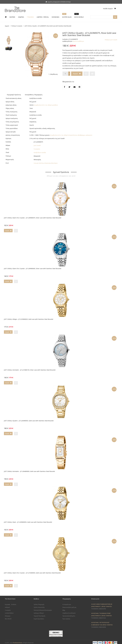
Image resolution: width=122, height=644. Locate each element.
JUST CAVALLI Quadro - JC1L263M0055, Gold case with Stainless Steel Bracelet (29, 420)
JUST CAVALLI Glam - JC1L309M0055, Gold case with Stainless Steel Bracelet (28, 521)
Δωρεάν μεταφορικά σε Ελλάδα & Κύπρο (58, 2)
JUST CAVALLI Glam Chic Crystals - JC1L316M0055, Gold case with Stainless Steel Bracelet (32, 572)
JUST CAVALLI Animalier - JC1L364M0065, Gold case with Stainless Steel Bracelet (29, 471)
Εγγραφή (7, 603)
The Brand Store (17, 641)
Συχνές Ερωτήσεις (39, 618)
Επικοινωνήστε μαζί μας (69, 606)
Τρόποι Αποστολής (39, 606)
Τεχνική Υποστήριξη (39, 615)
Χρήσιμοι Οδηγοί (39, 612)
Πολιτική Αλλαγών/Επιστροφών (43, 609)
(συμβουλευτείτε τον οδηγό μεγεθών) (46, 105)
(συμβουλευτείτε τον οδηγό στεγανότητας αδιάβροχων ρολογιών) (71, 135)
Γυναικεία (8, 609)
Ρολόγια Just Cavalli (111, 40)
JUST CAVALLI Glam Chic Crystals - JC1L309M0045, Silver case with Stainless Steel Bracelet (33, 268)
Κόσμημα (8, 615)
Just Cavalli (37, 145)
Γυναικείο (37, 149)
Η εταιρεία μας (67, 603)
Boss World (8, 618)
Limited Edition (9, 612)
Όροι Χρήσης (66, 618)
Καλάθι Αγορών (109, 9)
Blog (64, 609)
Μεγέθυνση (53, 74)
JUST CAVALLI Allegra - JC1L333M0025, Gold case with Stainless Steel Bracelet (29, 319)
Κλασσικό (47, 163)
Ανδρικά (7, 606)
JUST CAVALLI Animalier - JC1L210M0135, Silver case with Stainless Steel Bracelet (30, 369)
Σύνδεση (14, 603)
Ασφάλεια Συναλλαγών (69, 612)
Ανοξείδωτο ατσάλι (40, 152)
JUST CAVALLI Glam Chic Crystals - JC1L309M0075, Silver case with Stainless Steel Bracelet (33, 218)
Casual (36, 163)
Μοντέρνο (54, 163)
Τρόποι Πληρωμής (39, 603)
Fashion (41, 163)
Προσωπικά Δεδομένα (69, 615)
